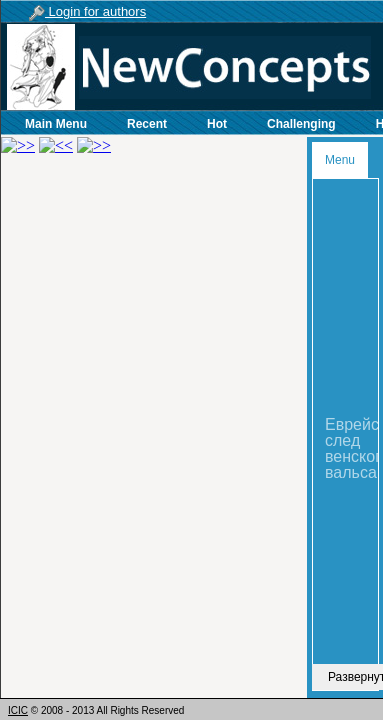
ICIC (18, 710)
